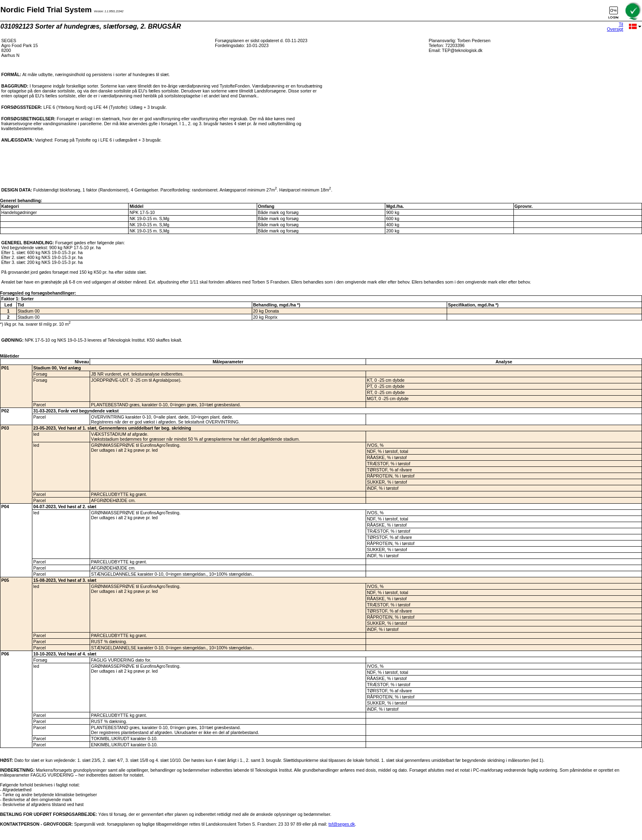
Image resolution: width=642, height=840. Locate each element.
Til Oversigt (615, 27)
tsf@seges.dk (342, 824)
